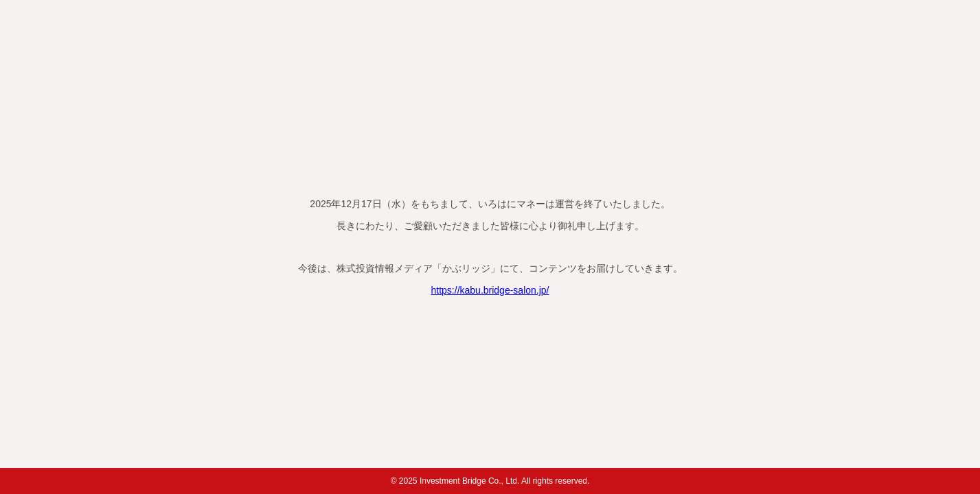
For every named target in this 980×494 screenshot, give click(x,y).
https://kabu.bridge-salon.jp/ (490, 290)
